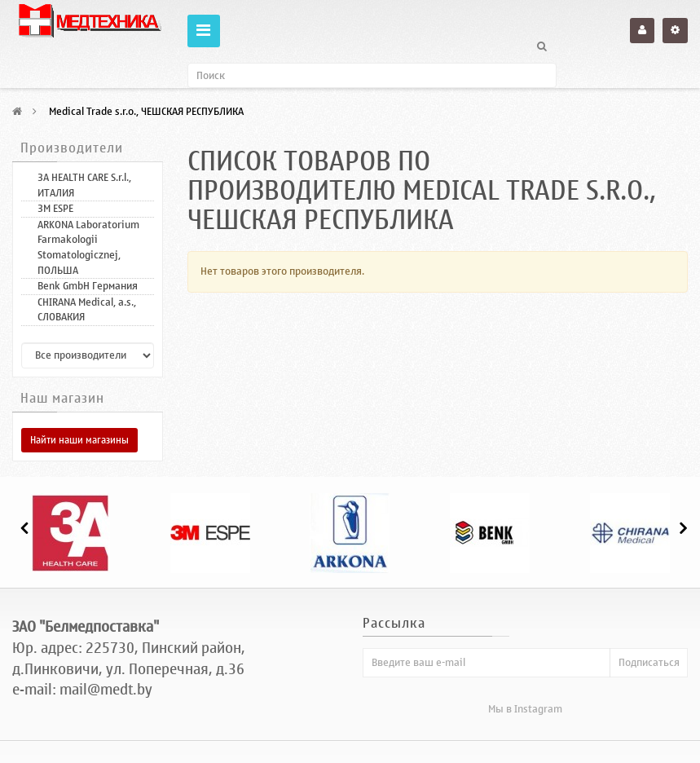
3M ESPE (55, 208)
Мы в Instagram (525, 709)
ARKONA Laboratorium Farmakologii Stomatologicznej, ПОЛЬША (88, 247)
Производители (72, 148)
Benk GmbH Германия (88, 286)
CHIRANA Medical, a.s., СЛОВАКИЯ (87, 310)
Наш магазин (62, 399)
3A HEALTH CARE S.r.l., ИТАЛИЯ (84, 185)
